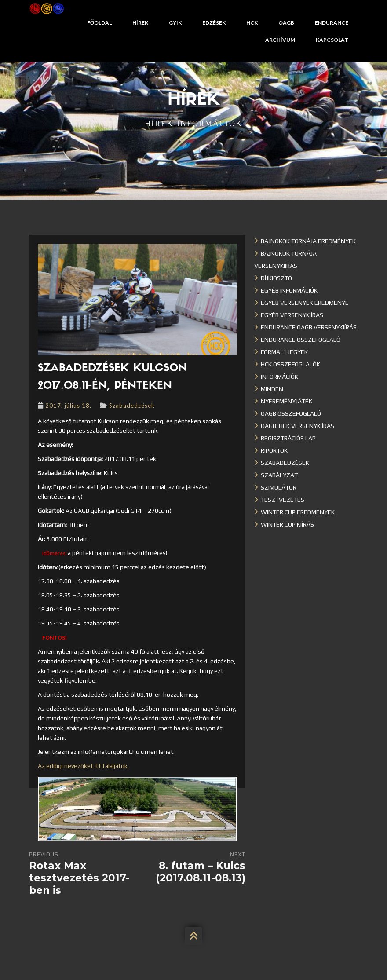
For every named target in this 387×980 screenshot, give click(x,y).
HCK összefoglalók (290, 364)
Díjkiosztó (276, 278)
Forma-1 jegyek (284, 352)
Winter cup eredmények (298, 512)
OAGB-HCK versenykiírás (298, 426)
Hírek (140, 23)
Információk (279, 377)
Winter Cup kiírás (287, 524)
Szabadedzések (132, 406)
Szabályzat (279, 475)
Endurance (332, 23)
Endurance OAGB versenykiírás (309, 327)
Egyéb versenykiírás (292, 315)
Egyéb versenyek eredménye (305, 303)
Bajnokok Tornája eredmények (308, 241)
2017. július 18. (68, 406)
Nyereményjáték (287, 401)
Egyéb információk (289, 290)
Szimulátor (279, 487)
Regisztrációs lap (288, 438)
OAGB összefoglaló (291, 413)
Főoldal (99, 23)
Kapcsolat (332, 40)
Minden (272, 389)
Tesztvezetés (283, 500)
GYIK (175, 23)
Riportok (274, 450)
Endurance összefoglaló (301, 340)
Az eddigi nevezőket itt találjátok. (83, 766)
